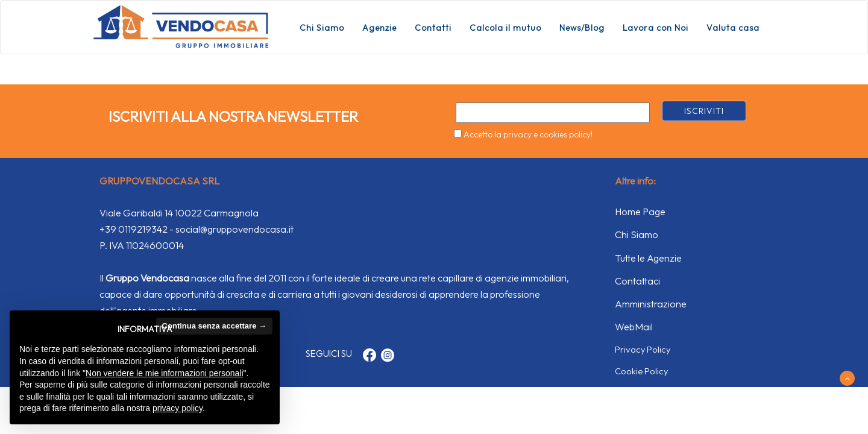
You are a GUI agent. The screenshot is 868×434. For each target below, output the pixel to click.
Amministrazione (651, 304)
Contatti (433, 28)
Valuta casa (733, 28)
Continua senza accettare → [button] (214, 326)
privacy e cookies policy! (548, 134)
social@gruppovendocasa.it (234, 229)
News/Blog (582, 28)
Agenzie (379, 28)
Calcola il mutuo (505, 28)
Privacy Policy (643, 349)
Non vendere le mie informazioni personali (164, 373)
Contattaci (637, 281)
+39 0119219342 (134, 229)
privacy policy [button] (178, 408)
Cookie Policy (641, 371)
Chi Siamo (322, 28)
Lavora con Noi (656, 28)
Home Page (640, 212)
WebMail (634, 327)
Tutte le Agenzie (648, 258)
